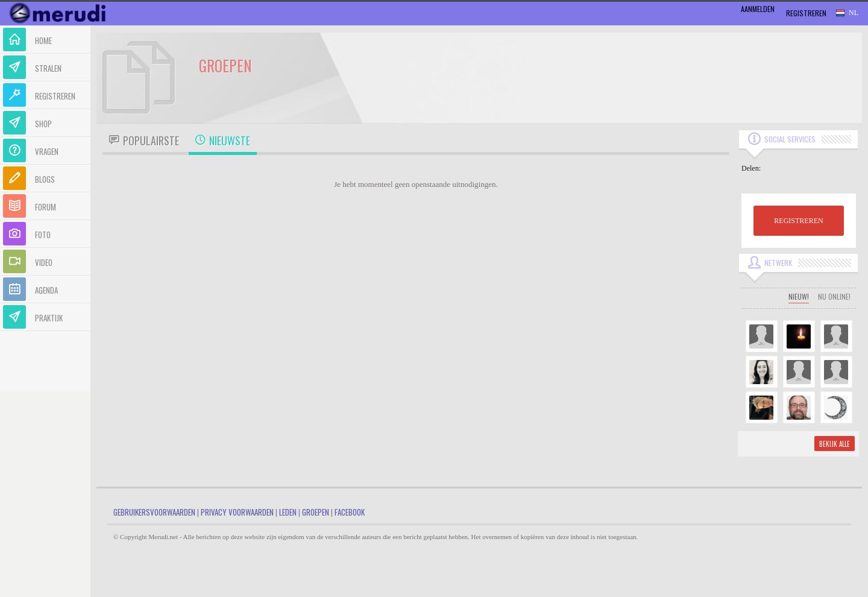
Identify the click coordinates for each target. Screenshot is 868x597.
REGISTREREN (798, 221)
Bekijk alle (835, 444)
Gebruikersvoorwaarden (154, 512)
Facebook (350, 512)
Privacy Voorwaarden (237, 512)
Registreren (806, 13)
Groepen (316, 512)
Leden (288, 512)
